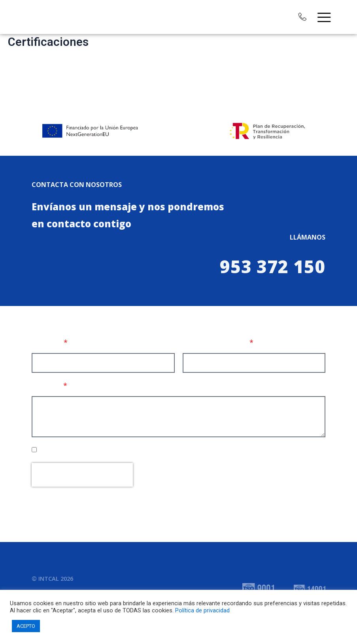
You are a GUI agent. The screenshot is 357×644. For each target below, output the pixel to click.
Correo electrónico (215, 342)
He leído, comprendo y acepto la (117, 450)
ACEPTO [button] (26, 626)
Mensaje (47, 385)
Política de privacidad (202, 610)
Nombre (47, 342)
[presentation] (82, 475)
